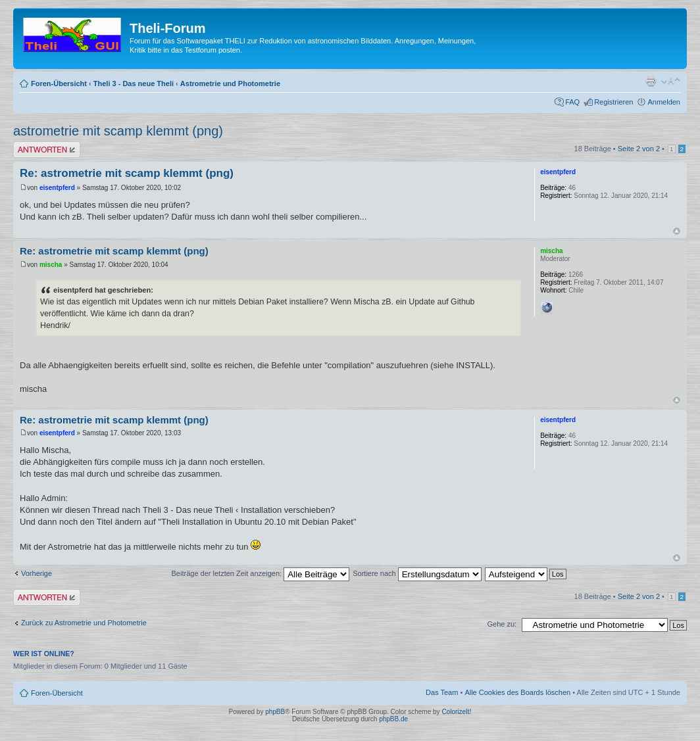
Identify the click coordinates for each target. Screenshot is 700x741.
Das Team (442, 692)
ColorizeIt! (456, 712)
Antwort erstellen (47, 150)
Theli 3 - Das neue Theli (134, 84)
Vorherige (37, 573)
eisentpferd (57, 188)
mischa (51, 265)
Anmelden (664, 102)
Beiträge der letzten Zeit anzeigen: (261, 573)
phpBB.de (393, 719)
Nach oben (677, 231)
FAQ (572, 102)
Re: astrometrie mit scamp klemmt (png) (127, 173)
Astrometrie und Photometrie (230, 84)
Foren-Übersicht (59, 84)
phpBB (275, 712)
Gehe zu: (502, 624)
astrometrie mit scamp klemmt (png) (118, 131)
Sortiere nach (417, 573)
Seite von (639, 149)
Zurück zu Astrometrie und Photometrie (84, 623)
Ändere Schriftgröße (671, 81)
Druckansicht (651, 81)
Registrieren (613, 102)
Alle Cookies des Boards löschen (517, 692)
